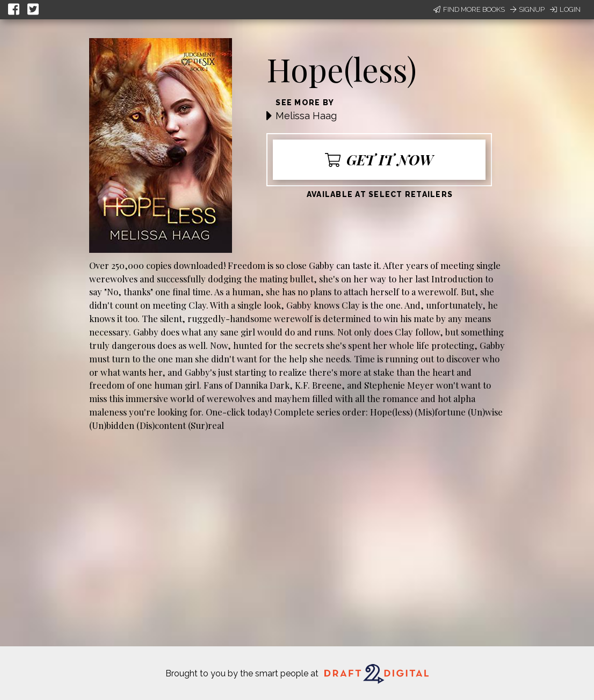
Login (565, 9)
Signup (527, 9)
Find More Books (469, 9)
